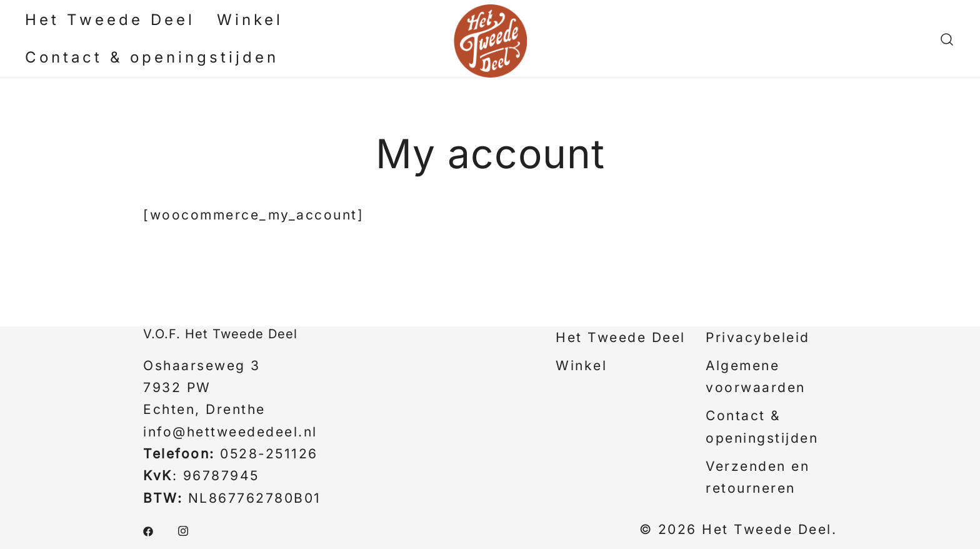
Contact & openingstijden (152, 57)
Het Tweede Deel (110, 20)
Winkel (250, 20)
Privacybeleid (758, 337)
